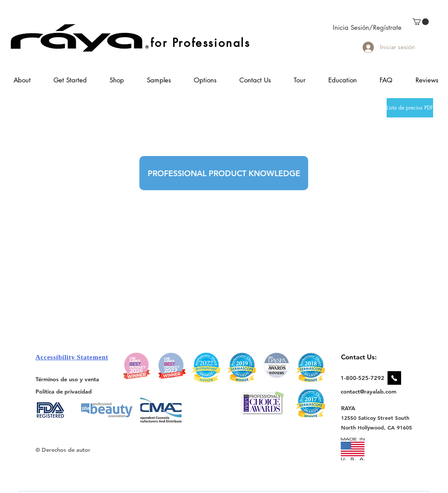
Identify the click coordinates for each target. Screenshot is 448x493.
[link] (421, 22)
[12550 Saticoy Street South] (375, 418)
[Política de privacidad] (64, 391)
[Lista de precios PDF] (410, 108)
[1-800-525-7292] (363, 378)
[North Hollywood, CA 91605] (377, 427)
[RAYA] (353, 408)
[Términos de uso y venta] (67, 379)
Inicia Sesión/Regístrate (367, 27)
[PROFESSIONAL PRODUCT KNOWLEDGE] (224, 173)
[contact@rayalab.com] (370, 391)
